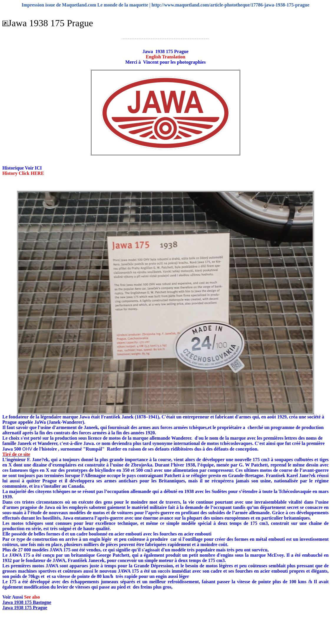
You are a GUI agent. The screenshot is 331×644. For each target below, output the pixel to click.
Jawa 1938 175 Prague (25, 608)
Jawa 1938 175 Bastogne (27, 602)
